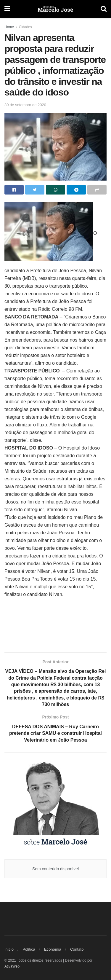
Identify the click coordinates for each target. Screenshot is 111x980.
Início (9, 949)
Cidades (25, 27)
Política (29, 949)
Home (9, 27)
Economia (53, 949)
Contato (77, 949)
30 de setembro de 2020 (25, 105)
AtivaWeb (12, 966)
